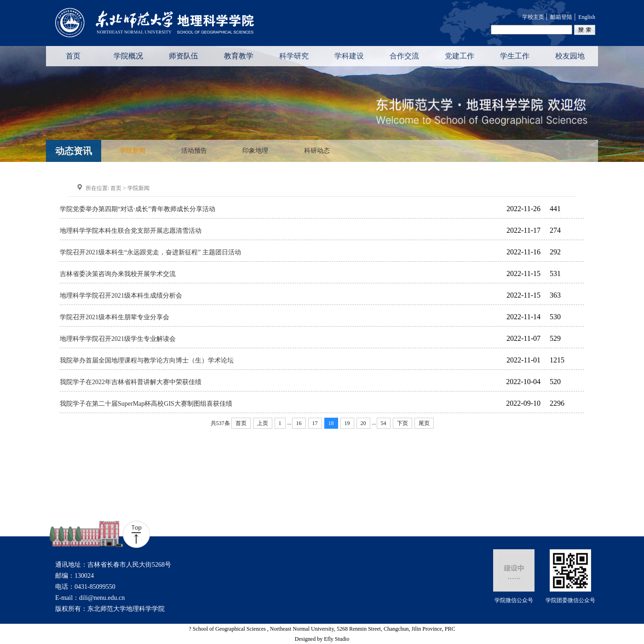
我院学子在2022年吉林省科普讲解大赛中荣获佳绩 (131, 382)
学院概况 (128, 56)
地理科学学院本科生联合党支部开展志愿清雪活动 (131, 231)
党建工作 (460, 56)
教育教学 (239, 56)
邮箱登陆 (561, 17)
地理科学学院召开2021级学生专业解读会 (118, 339)
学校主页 (533, 17)
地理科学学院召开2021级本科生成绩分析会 (121, 296)
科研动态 (317, 151)
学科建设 (349, 56)
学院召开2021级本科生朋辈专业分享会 (115, 317)
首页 (73, 56)
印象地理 (255, 151)
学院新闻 (132, 151)
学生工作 (515, 56)
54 (384, 423)
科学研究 (294, 56)
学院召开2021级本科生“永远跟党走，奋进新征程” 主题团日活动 (150, 252)
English (587, 17)
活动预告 (194, 151)
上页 (263, 423)
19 (347, 423)
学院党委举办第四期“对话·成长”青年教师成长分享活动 (138, 209)
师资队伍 (184, 56)
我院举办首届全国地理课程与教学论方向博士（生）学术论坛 (147, 360)
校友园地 (570, 56)
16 (299, 423)
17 (315, 423)
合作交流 (404, 56)
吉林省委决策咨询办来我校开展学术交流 (118, 274)
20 (363, 423)
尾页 (424, 423)
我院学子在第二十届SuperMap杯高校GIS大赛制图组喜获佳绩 (146, 404)
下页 (402, 423)
